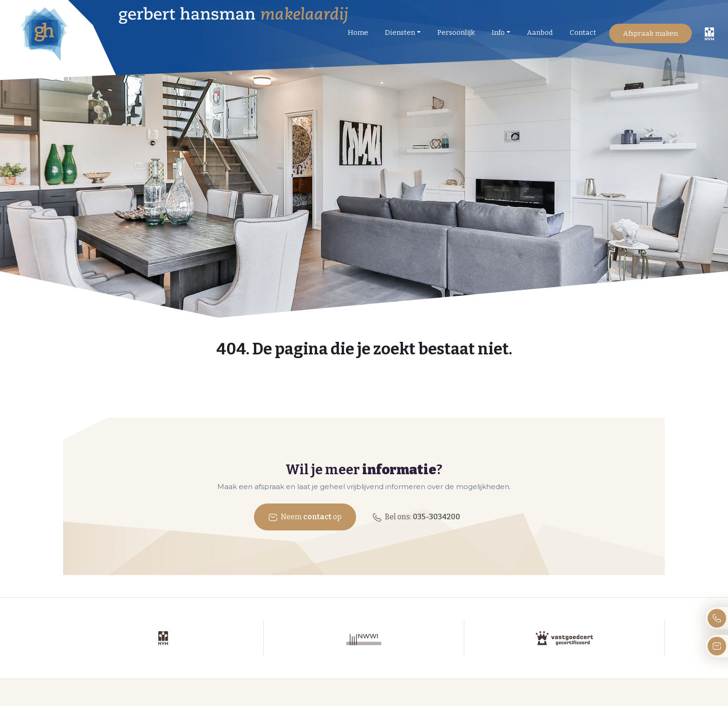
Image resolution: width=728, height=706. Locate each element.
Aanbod (540, 33)
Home (358, 33)
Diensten (400, 33)
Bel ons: (416, 517)
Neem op (305, 517)
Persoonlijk (456, 33)
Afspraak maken (650, 33)
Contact (583, 33)
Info (498, 33)
